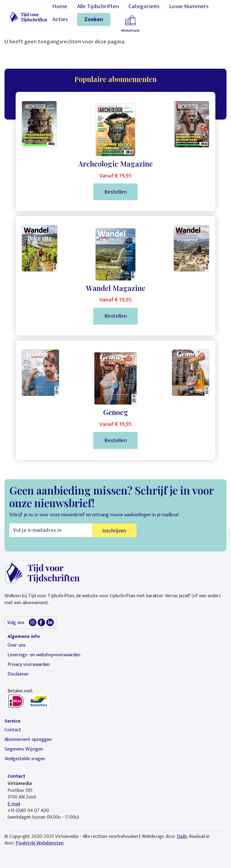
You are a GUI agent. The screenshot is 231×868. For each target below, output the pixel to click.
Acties (60, 19)
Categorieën (144, 6)
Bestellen (116, 192)
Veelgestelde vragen (25, 759)
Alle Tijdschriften (98, 6)
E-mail (14, 804)
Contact (13, 730)
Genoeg (116, 412)
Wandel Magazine (116, 288)
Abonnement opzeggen (28, 740)
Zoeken (94, 19)
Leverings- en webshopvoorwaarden (44, 655)
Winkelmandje (130, 23)
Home (60, 6)
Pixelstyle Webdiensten (40, 843)
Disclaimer (18, 674)
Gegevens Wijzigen (24, 749)
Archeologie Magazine (115, 164)
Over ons (17, 645)
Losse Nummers (189, 6)
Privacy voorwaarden (29, 665)
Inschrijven (114, 531)
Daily (182, 837)
